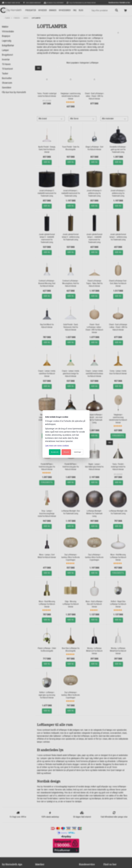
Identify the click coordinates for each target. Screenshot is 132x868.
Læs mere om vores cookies (57, 446)
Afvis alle (66, 452)
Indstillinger (77, 452)
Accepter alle (55, 452)
